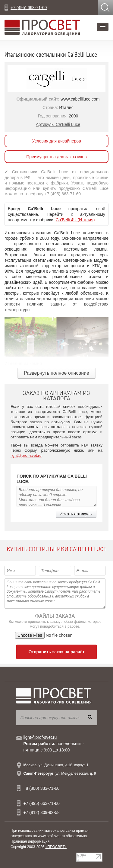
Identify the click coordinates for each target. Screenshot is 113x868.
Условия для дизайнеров (56, 141)
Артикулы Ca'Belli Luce (58, 124)
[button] (103, 27)
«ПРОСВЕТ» (56, 847)
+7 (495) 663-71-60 (29, 8)
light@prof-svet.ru (26, 455)
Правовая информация (30, 841)
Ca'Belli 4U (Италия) (75, 220)
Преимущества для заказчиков (56, 157)
